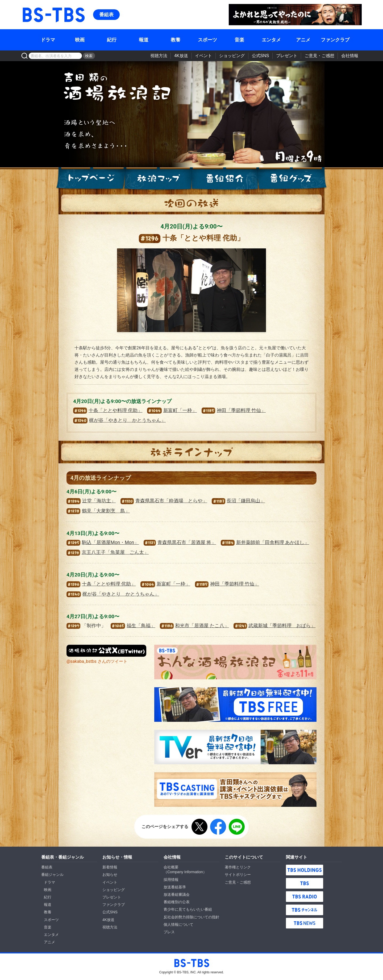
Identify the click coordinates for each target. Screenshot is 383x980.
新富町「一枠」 (172, 410)
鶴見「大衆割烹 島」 (98, 511)
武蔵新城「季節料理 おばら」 (274, 626)
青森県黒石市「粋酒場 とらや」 (164, 501)
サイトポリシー (238, 875)
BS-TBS (29, 7)
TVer (235, 747)
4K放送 (181, 56)
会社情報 (350, 56)
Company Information (185, 872)
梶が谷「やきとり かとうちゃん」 (119, 420)
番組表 (106, 15)
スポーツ (207, 40)
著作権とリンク (238, 867)
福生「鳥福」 (133, 626)
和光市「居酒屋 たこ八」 (194, 626)
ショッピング (232, 56)
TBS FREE (235, 705)
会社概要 (171, 867)
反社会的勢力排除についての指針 (191, 917)
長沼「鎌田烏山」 (238, 501)
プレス (169, 932)
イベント (203, 56)
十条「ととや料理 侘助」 (108, 410)
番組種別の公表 (177, 902)
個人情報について (178, 924)
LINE (237, 827)
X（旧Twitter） (199, 827)
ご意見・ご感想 (319, 56)
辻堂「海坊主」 (91, 501)
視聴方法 (159, 56)
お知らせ (110, 875)
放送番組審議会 (177, 894)
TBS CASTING (235, 790)
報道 (144, 40)
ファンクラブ (335, 40)
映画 (80, 40)
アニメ (303, 40)
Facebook (218, 827)
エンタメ (271, 40)
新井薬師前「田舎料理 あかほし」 (265, 542)
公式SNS (261, 56)
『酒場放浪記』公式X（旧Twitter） (106, 651)
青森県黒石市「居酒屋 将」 (180, 542)
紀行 (112, 40)
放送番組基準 (175, 887)
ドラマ (48, 40)
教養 (176, 40)
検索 (89, 56)
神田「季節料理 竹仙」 (234, 410)
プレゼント (287, 56)
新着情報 (110, 867)
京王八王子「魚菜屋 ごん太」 (108, 552)
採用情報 (171, 880)
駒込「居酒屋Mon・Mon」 (103, 542)
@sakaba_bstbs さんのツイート (97, 661)
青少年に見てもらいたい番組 (188, 909)
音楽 (239, 40)
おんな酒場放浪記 (235, 662)
